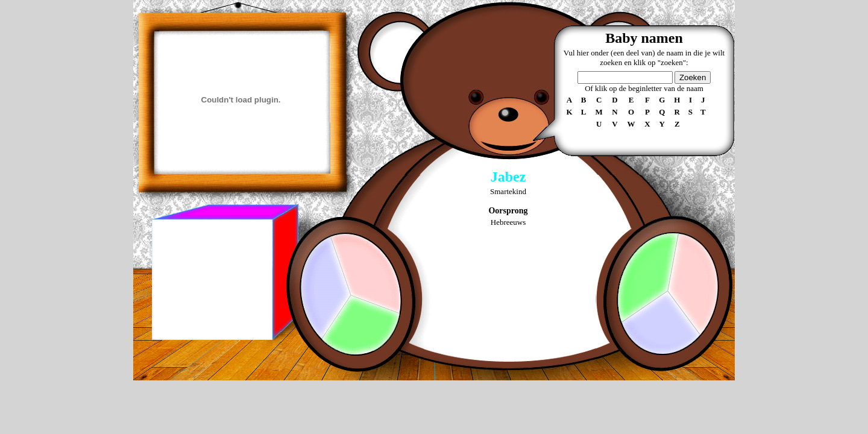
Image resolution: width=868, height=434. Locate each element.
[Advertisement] (212, 280)
